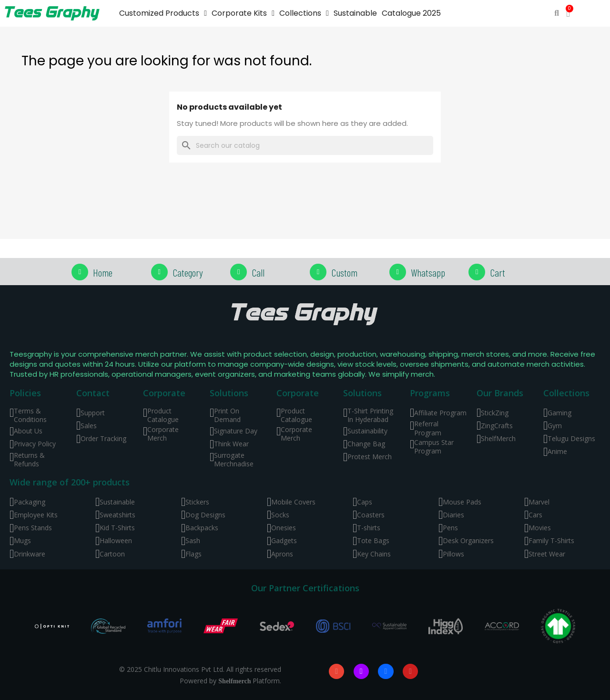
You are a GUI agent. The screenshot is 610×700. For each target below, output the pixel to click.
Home (103, 272)
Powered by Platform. (230, 681)
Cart (498, 272)
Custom (344, 272)
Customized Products (163, 13)
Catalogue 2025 (411, 13)
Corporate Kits (243, 13)
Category (188, 272)
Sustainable (355, 13)
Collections (304, 13)
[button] (557, 14)
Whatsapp (428, 272)
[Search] (305, 145)
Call (258, 272)
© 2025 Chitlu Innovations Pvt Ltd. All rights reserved (200, 669)
